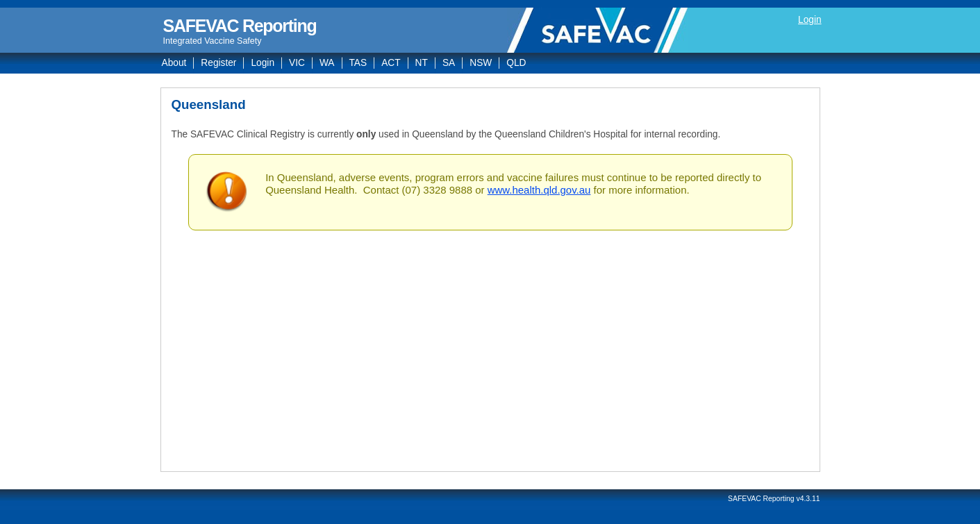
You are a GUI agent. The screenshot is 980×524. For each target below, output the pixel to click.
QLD (516, 63)
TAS (358, 63)
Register (218, 63)
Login (810, 20)
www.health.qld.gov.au (539, 190)
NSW (481, 63)
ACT (391, 63)
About (174, 63)
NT (422, 63)
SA (449, 63)
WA (327, 63)
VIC (297, 63)
